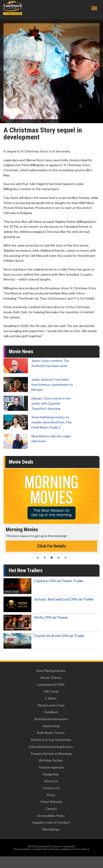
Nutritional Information (51, 719)
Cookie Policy (41, 849)
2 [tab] (45, 558)
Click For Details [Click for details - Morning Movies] (52, 546)
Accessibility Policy (51, 816)
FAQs (51, 795)
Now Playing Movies (51, 671)
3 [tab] (52, 558)
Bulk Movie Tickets (51, 733)
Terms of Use (81, 849)
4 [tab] (59, 558)
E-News (51, 698)
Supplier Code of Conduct (51, 822)
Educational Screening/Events (51, 747)
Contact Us (51, 788)
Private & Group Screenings (51, 740)
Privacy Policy (22, 849)
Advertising (51, 726)
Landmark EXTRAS (51, 685)
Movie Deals (21, 462)
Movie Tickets (51, 678)
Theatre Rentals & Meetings (51, 754)
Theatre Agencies (51, 767)
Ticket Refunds (51, 802)
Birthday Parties (51, 760)
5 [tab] (66, 558)
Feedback (51, 712)
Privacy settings (61, 849)
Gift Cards (51, 691)
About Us (51, 781)
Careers (51, 809)
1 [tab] (38, 558)
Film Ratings (51, 829)
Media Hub (51, 774)
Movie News (21, 351)
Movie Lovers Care (51, 705)
